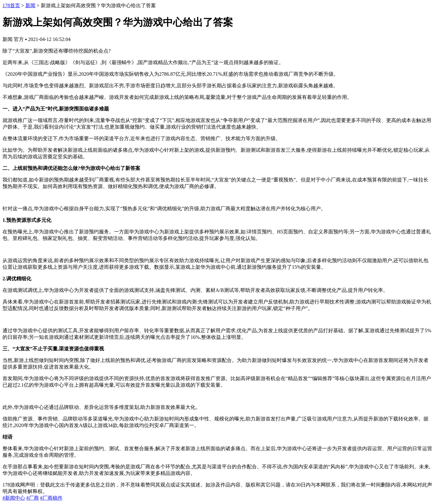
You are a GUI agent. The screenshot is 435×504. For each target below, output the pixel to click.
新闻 (30, 5)
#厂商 (33, 498)
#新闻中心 (14, 498)
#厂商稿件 (51, 498)
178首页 (11, 5)
